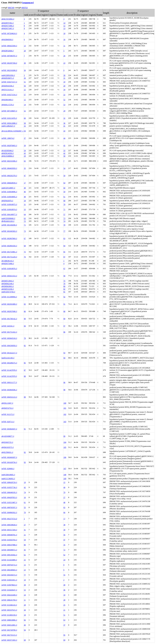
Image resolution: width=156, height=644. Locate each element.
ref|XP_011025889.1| (9, 560)
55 (25, 507)
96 (64, 382)
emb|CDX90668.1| (8, 218)
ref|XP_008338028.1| (9, 525)
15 (64, 482)
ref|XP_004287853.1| (9, 497)
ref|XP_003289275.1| (9, 363)
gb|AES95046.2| (7, 151)
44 (64, 138)
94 (64, 358)
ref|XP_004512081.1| (9, 625)
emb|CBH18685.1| (8, 475)
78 (64, 225)
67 (25, 238)
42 (64, 153)
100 (65, 403)
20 (25, 51)
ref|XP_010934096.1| (9, 192)
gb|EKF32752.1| (7, 408)
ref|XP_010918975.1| (9, 204)
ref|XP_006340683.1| (9, 570)
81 (64, 292)
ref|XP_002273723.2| (9, 519)
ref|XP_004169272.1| (9, 575)
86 (25, 311)
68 (64, 201)
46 (25, 192)
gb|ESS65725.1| (7, 442)
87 (64, 257)
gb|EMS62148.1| (8, 284)
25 (25, 560)
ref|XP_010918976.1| (9, 269)
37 (25, 138)
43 (64, 131)
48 (25, 197)
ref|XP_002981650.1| (9, 246)
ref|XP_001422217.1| (9, 353)
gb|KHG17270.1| (8, 105)
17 (25, 183)
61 (64, 197)
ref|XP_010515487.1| (9, 502)
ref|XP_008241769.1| (9, 600)
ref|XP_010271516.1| (9, 95)
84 (64, 246)
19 (64, 82)
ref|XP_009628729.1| (9, 482)
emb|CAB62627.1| (8, 126)
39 (64, 75)
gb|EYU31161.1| (8, 90)
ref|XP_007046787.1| (9, 56)
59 (64, 192)
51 (25, 82)
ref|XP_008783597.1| (9, 507)
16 (64, 39)
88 (64, 311)
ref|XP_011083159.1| (9, 615)
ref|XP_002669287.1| (9, 457)
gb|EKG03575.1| (8, 447)
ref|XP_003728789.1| (9, 630)
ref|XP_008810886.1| (9, 620)
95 (64, 635)
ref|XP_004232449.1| (9, 595)
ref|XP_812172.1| (8, 414)
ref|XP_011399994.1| (9, 297)
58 (25, 123)
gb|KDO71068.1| (8, 264)
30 (25, 63)
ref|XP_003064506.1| (9, 390)
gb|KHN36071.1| (8, 78)
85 (64, 252)
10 (25, 580)
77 (64, 231)
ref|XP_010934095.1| (9, 197)
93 (64, 353)
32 (64, 118)
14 (64, 23)
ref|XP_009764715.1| (9, 565)
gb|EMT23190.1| (8, 289)
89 (64, 319)
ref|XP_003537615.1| (9, 610)
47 (25, 176)
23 (64, 63)
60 (25, 118)
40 (64, 487)
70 (64, 204)
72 (25, 221)
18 (64, 33)
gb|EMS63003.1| (8, 286)
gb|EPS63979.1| (7, 201)
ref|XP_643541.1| (8, 326)
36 (64, 123)
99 (64, 436)
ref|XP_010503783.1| (9, 540)
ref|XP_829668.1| (8, 469)
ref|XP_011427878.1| (9, 370)
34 (64, 90)
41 (64, 126)
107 (65, 469)
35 (25, 168)
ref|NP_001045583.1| (9, 231)
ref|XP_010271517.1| (9, 82)
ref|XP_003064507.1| (9, 429)
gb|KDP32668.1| (8, 51)
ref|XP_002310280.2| (9, 70)
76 (25, 257)
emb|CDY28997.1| (8, 188)
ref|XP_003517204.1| (9, 530)
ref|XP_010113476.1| (9, 118)
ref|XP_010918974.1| (9, 209)
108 (65, 475)
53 (64, 105)
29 (64, 111)
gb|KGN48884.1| (8, 156)
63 (25, 218)
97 (64, 326)
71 (64, 209)
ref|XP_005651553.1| (9, 276)
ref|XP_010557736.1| (9, 487)
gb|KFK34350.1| (8, 153)
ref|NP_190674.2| (8, 138)
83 (64, 238)
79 (25, 338)
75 (25, 252)
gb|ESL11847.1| (7, 403)
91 (64, 304)
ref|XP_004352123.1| (9, 397)
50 (25, 70)
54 (25, 151)
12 (64, 26)
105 (65, 447)
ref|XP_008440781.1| (9, 535)
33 (64, 151)
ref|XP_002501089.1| (9, 304)
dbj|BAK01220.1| (8, 221)
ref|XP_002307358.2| (9, 63)
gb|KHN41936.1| (8, 86)
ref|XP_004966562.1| (9, 512)
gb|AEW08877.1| (8, 436)
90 (64, 276)
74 (64, 221)
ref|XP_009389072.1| (9, 550)
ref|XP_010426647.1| (9, 590)
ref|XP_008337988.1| (9, 545)
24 (64, 560)
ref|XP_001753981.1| (9, 252)
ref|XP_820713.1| (8, 422)
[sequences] (28, 3)
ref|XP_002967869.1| (9, 238)
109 (65, 479)
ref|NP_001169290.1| (9, 225)
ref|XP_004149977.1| (9, 214)
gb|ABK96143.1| (8, 261)
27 (64, 497)
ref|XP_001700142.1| (9, 319)
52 (64, 100)
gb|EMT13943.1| (8, 281)
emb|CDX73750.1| (8, 292)
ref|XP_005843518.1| (9, 338)
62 (25, 555)
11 (64, 46)
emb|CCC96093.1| (8, 479)
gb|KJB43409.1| (7, 100)
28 (64, 600)
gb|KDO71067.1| (8, 28)
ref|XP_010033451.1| (9, 580)
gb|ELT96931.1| (7, 452)
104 (65, 442)
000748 (11, 8)
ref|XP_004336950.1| (9, 346)
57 (25, 95)
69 (25, 640)
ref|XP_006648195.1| (9, 492)
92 (64, 297)
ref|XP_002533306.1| (9, 161)
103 (65, 422)
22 (25, 90)
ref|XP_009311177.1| (9, 382)
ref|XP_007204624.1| (9, 33)
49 (25, 188)
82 (64, 289)
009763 (25, 8)
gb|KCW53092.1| (8, 19)
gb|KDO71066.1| (8, 26)
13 (64, 28)
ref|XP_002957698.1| (9, 311)
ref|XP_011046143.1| (9, 605)
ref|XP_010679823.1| (9, 585)
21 (25, 535)
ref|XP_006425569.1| (9, 46)
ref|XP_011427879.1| (9, 376)
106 (65, 457)
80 (64, 286)
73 (64, 218)
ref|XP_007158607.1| (9, 111)
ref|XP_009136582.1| (9, 555)
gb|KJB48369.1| (7, 39)
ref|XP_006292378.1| (9, 176)
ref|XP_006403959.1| (9, 168)
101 (65, 408)
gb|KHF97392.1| (8, 23)
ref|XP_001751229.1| (9, 257)
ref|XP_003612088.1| (9, 123)
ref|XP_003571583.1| (9, 640)
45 (64, 146)
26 (64, 56)
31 (64, 78)
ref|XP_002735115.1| (9, 635)
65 (25, 161)
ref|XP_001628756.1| (9, 462)
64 (64, 183)
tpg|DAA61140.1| (8, 358)
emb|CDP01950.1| (8, 75)
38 (64, 525)
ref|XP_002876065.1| (9, 146)
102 (65, 414)
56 (25, 86)
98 (64, 390)
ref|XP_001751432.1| (9, 332)
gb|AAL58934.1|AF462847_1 (12, 131)
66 (64, 512)
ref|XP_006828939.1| (9, 183)
